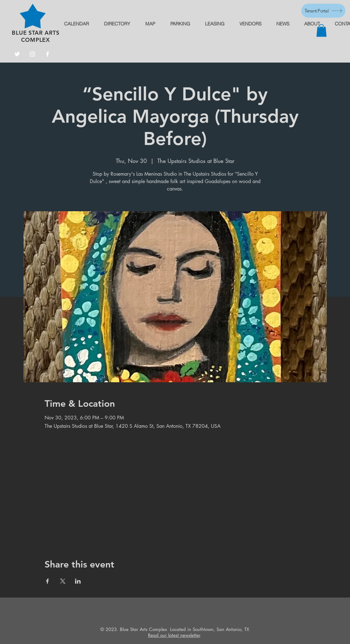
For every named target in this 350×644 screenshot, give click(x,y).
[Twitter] (17, 54)
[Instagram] (32, 54)
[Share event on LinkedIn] (78, 581)
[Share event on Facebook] (48, 581)
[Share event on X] (63, 581)
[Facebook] (48, 54)
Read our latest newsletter (174, 635)
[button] (322, 31)
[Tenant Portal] (323, 11)
